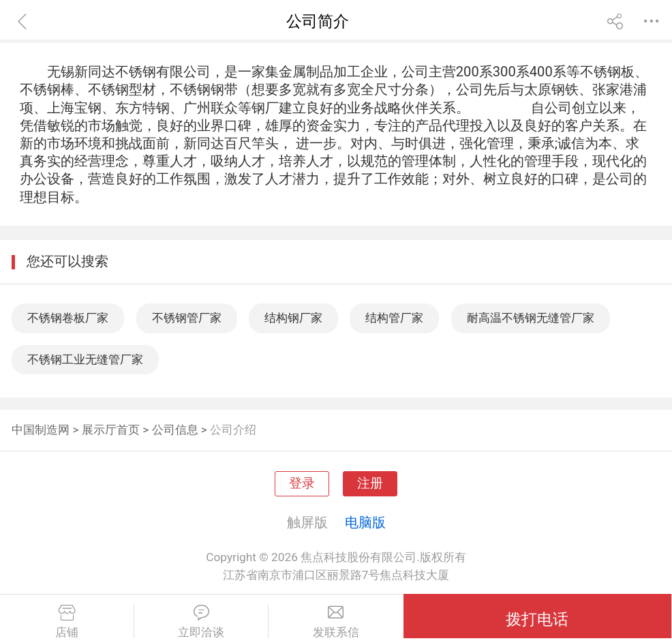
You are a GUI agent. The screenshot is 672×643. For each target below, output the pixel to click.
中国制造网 (41, 430)
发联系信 (336, 622)
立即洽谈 (201, 622)
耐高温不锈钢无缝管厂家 (531, 318)
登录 (302, 483)
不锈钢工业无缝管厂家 (85, 359)
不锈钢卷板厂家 (68, 318)
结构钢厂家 (293, 318)
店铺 (67, 622)
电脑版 (365, 522)
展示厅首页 (111, 430)
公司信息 (175, 430)
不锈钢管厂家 (187, 318)
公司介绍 (233, 430)
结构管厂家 (394, 318)
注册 (370, 483)
